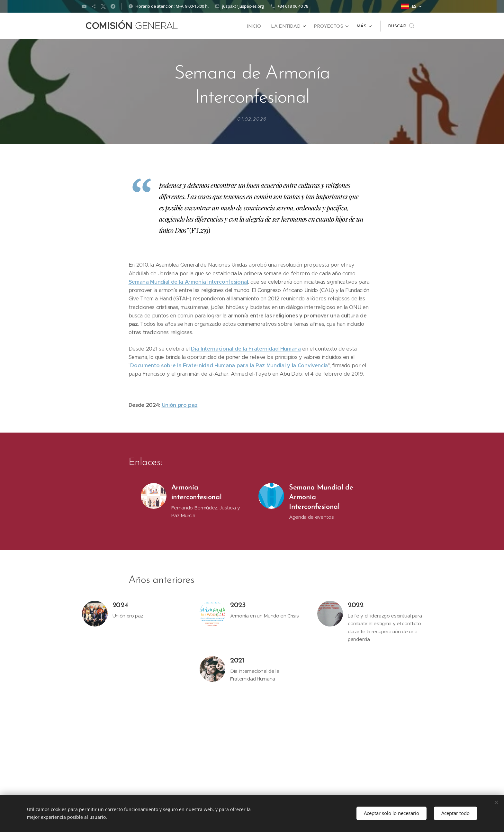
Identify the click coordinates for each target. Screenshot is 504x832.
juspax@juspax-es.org (243, 6)
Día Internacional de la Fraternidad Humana (246, 349)
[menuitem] (211, 26)
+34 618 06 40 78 (293, 6)
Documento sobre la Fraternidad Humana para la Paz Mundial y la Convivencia (229, 366)
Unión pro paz (180, 405)
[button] (401, 26)
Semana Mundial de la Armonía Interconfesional (188, 282)
